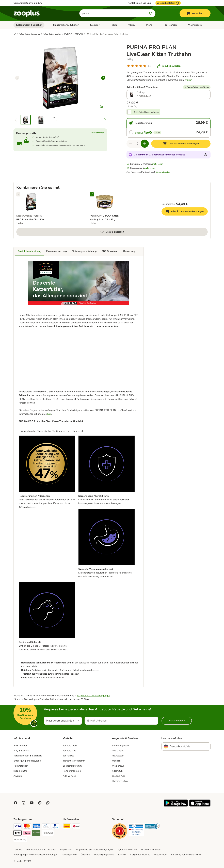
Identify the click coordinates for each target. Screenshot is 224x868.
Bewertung (129, 251)
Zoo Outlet (118, 751)
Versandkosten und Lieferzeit (41, 850)
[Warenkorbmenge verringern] (131, 144)
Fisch (114, 25)
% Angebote (195, 25)
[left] (17, 78)
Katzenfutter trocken (52, 34)
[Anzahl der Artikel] (138, 144)
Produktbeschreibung (29, 251)
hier (49, 414)
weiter (188, 80)
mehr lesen (158, 164)
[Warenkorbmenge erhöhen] (145, 144)
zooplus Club (70, 746)
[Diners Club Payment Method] (46, 827)
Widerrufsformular (151, 850)
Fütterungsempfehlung (84, 251)
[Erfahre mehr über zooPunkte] (205, 155)
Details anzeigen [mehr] (112, 232)
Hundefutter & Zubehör (66, 25)
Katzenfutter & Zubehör (29, 25)
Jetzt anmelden (177, 721)
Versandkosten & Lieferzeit (28, 756)
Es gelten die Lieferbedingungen (93, 696)
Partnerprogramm (72, 771)
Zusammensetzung (56, 251)
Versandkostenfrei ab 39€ (28, 3)
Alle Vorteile (69, 776)
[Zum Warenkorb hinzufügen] (181, 144)
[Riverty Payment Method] (36, 833)
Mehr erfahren (97, 133)
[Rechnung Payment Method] (48, 833)
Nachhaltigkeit (21, 766)
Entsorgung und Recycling (27, 761)
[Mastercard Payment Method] (27, 827)
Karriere (122, 855)
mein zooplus (20, 746)
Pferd (149, 25)
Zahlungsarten (69, 855)
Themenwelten (120, 781)
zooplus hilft (20, 771)
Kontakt (18, 850)
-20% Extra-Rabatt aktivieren (146, 112)
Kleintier (95, 25)
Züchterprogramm (72, 766)
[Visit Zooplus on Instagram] (24, 803)
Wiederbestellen (168, 3)
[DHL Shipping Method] (67, 827)
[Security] (120, 832)
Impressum (66, 850)
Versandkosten (163, 172)
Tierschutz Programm (74, 761)
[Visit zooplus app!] (176, 806)
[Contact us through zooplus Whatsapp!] (48, 803)
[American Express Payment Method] (36, 827)
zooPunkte (68, 756)
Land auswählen (172, 738)
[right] (103, 78)
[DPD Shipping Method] (76, 827)
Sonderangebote (121, 746)
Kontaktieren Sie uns (139, 3)
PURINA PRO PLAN (74, 34)
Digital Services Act (127, 850)
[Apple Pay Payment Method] (18, 833)
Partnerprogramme (104, 855)
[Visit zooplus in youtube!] (32, 803)
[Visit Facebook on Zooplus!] (15, 803)
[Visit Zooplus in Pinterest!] (40, 803)
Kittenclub (117, 771)
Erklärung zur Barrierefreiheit (186, 855)
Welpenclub (118, 766)
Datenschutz (161, 855)
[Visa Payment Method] (18, 827)
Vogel (131, 25)
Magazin (116, 761)
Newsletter (118, 756)
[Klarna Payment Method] (27, 833)
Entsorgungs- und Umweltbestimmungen (35, 855)
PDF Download (110, 251)
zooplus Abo (69, 751)
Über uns (85, 855)
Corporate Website (140, 855)
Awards (18, 776)
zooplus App (119, 776)
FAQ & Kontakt (21, 751)
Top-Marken (170, 25)
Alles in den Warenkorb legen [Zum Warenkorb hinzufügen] (187, 212)
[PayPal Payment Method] (55, 827)
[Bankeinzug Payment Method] (20, 840)
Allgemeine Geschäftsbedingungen (94, 850)
